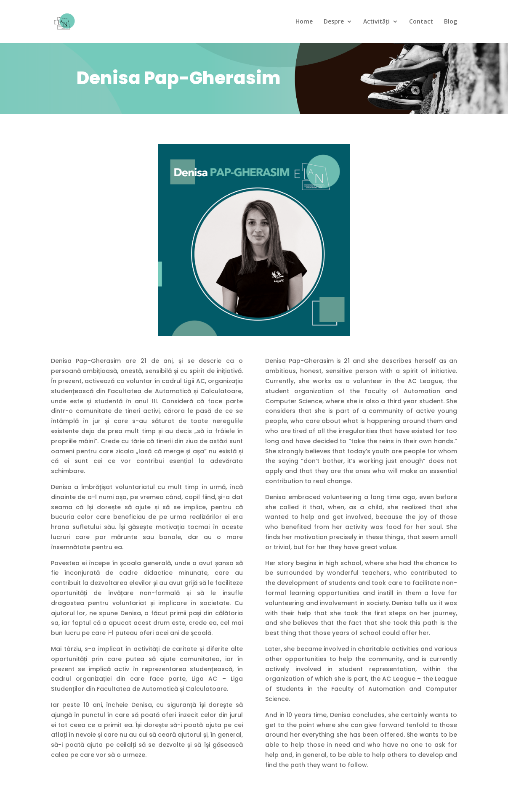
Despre (334, 22)
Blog (451, 22)
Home (304, 22)
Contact (421, 22)
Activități (376, 22)
